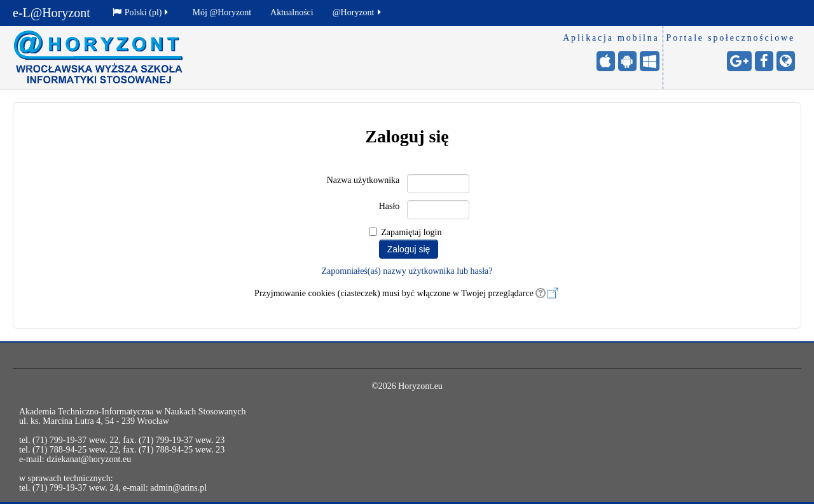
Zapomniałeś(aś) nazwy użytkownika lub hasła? (407, 271)
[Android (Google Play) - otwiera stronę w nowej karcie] (627, 61)
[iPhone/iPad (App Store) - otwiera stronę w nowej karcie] (606, 61)
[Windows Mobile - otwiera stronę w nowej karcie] (650, 61)
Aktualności (292, 12)
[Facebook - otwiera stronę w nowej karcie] (764, 61)
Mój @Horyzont (222, 12)
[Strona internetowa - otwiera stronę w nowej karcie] (786, 61)
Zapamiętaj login (411, 232)
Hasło (390, 206)
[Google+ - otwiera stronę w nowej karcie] (739, 61)
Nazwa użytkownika (363, 180)
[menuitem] (143, 13)
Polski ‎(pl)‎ (141, 12)
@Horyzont (358, 12)
